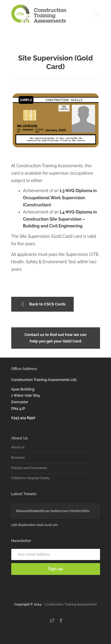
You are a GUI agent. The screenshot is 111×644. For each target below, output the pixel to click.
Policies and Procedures (29, 468)
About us (18, 447)
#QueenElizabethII (30, 511)
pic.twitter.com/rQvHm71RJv (67, 511)
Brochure (18, 458)
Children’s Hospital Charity (31, 478)
